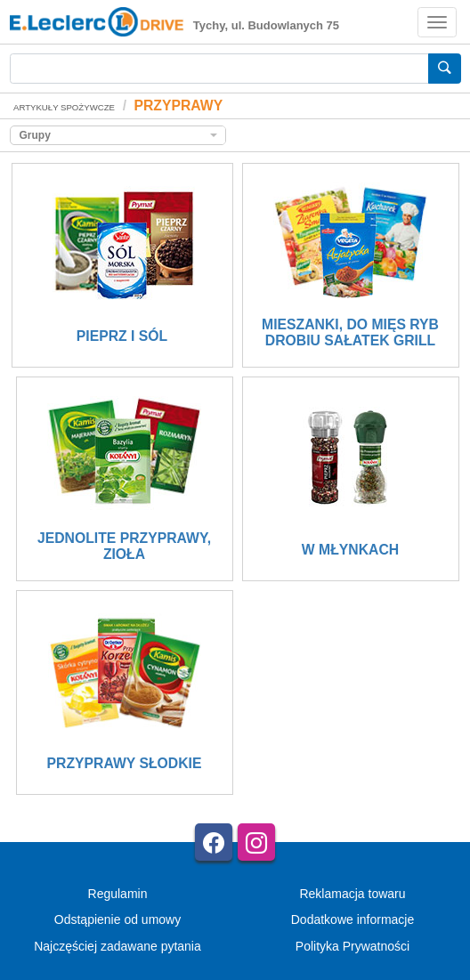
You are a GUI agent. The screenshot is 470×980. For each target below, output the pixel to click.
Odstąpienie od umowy (117, 919)
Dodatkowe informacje (353, 919)
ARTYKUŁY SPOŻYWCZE (64, 107)
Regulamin (118, 894)
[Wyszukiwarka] (219, 69)
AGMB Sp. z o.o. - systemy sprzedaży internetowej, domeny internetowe (268, 975)
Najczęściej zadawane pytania (117, 946)
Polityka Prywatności (352, 946)
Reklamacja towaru (352, 894)
